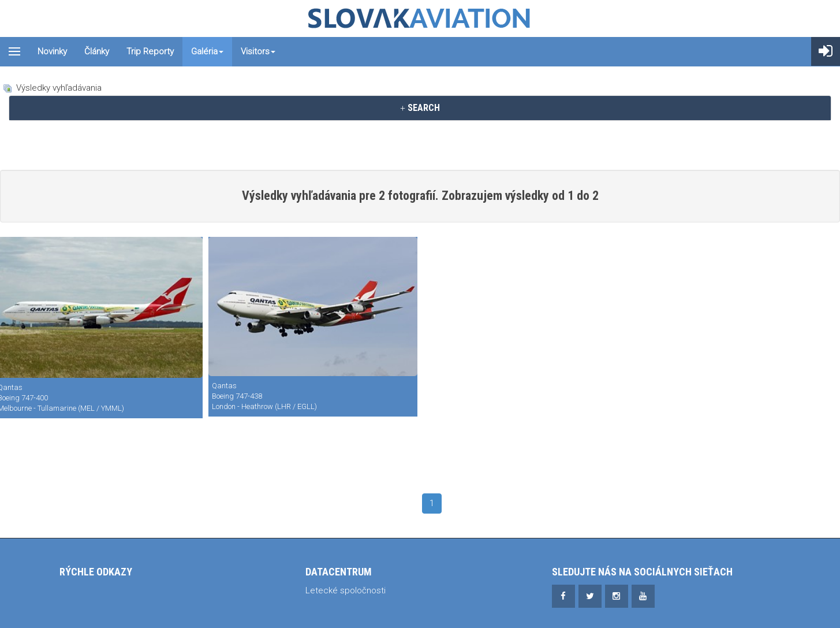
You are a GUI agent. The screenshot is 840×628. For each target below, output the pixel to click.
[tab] (420, 108)
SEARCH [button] (420, 108)
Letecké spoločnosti (346, 590)
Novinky (52, 51)
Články (97, 51)
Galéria (207, 51)
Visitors (258, 51)
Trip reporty (150, 51)
